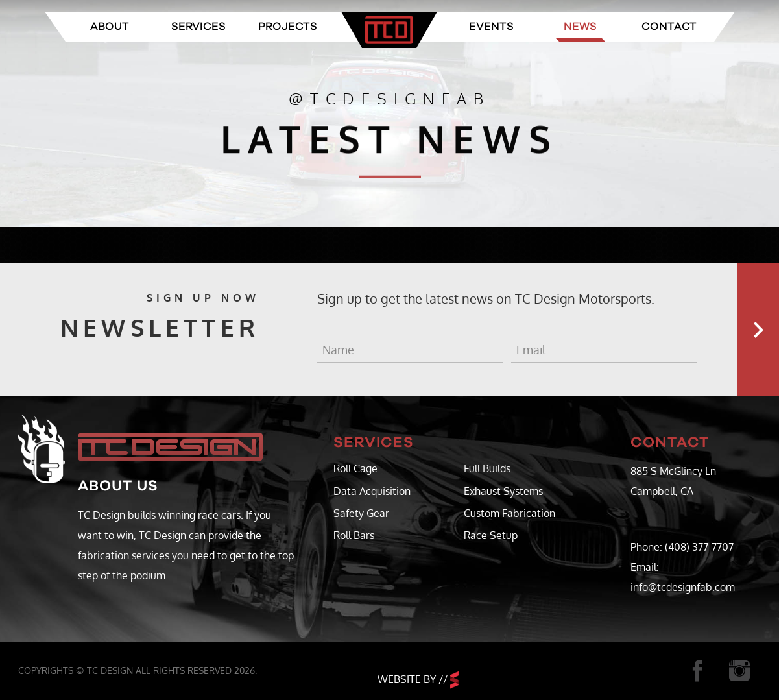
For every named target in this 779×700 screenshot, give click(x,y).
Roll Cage (355, 468)
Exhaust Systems (503, 491)
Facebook (698, 671)
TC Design (389, 30)
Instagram (740, 671)
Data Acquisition (372, 491)
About (110, 26)
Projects (288, 26)
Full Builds (487, 468)
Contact (669, 26)
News (580, 26)
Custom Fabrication (509, 513)
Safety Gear (361, 513)
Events (491, 26)
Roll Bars (354, 535)
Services (198, 26)
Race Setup (491, 535)
